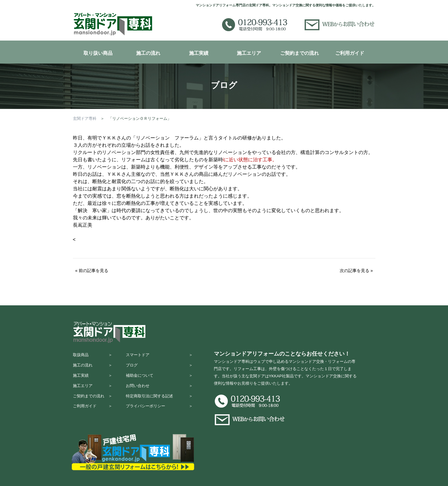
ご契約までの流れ (299, 53)
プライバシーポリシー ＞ (159, 415)
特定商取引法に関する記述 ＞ (159, 403)
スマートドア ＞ (159, 356)
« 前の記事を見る (92, 271)
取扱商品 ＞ (93, 356)
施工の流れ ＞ (93, 368)
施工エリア (249, 53)
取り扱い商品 (98, 53)
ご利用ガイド (350, 53)
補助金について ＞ (159, 380)
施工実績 (199, 53)
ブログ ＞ (159, 368)
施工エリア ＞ (93, 391)
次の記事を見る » (356, 271)
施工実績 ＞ (93, 380)
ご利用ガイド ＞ (93, 415)
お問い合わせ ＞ (159, 391)
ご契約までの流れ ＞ (93, 403)
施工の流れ (148, 53)
